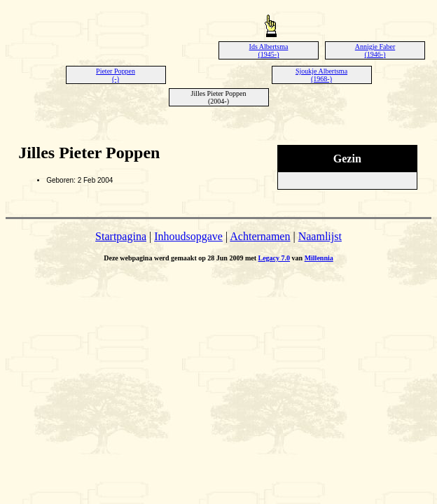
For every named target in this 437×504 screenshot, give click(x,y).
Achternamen (260, 236)
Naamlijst (320, 236)
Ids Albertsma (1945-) (269, 50)
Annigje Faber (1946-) (375, 50)
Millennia (319, 258)
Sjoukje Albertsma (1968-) (321, 75)
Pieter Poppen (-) (116, 75)
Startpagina (121, 236)
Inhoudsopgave (188, 236)
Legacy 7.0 (275, 258)
